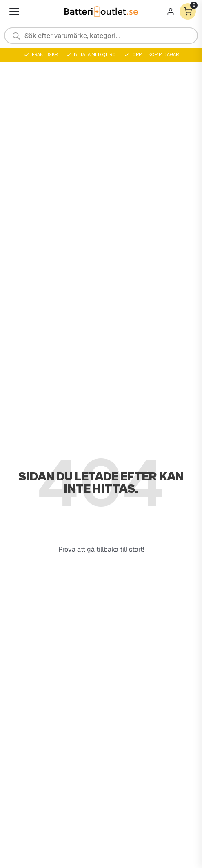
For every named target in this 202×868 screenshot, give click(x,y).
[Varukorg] (188, 11)
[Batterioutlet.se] (101, 12)
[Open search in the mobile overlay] (101, 36)
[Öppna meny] (14, 11)
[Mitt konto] (171, 11)
